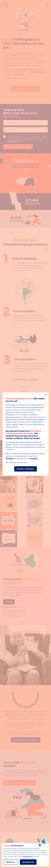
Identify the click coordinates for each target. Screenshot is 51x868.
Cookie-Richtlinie (27, 857)
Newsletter (10, 458)
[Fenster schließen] (46, 395)
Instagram (34, 458)
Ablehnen (10, 862)
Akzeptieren (28, 862)
